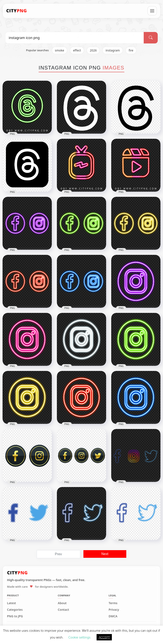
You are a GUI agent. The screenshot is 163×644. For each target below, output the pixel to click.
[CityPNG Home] (17, 11)
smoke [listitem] (60, 50)
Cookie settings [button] (79, 637)
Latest (11, 603)
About (62, 603)
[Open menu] (152, 11)
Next (105, 554)
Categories (15, 610)
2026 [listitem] (93, 50)
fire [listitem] (131, 50)
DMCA (113, 616)
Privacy (114, 610)
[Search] (151, 38)
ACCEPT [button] (104, 637)
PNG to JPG (15, 616)
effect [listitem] (77, 50)
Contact (63, 610)
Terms (113, 603)
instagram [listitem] (113, 50)
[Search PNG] (74, 38)
